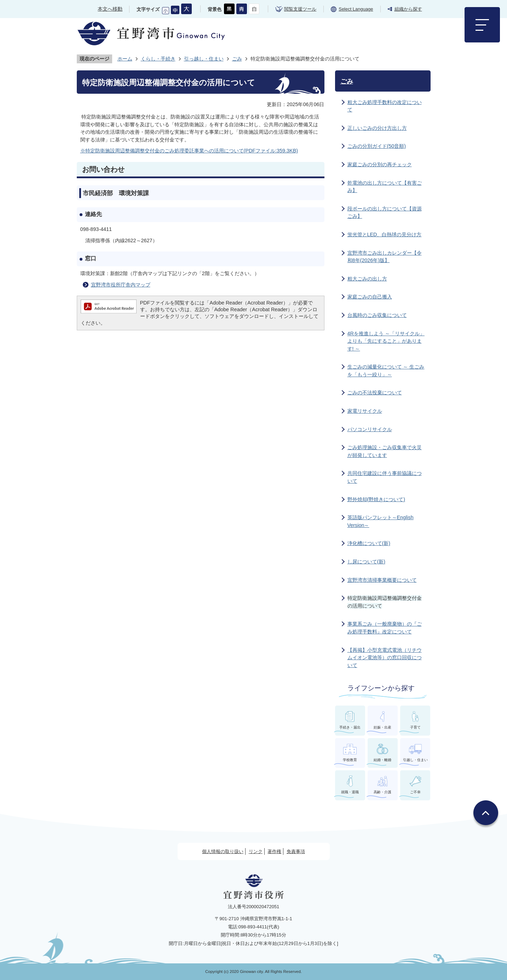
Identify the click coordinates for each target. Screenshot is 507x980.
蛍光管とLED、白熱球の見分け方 (385, 234)
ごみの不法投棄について (375, 393)
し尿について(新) (367, 562)
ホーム (125, 59)
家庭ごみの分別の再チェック (380, 164)
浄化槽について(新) (369, 543)
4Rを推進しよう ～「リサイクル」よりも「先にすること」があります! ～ (386, 341)
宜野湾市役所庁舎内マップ (121, 285)
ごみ (237, 59)
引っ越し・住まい (204, 59)
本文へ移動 (110, 9)
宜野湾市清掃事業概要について (382, 580)
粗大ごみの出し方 (367, 279)
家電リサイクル (365, 411)
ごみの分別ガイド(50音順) (377, 146)
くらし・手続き (158, 59)
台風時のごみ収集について (377, 315)
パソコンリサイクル (370, 429)
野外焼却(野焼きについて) (376, 499)
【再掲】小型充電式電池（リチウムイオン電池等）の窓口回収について (385, 658)
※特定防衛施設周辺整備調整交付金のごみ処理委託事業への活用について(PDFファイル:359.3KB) (189, 151)
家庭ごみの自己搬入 (370, 297)
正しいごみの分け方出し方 (377, 128)
